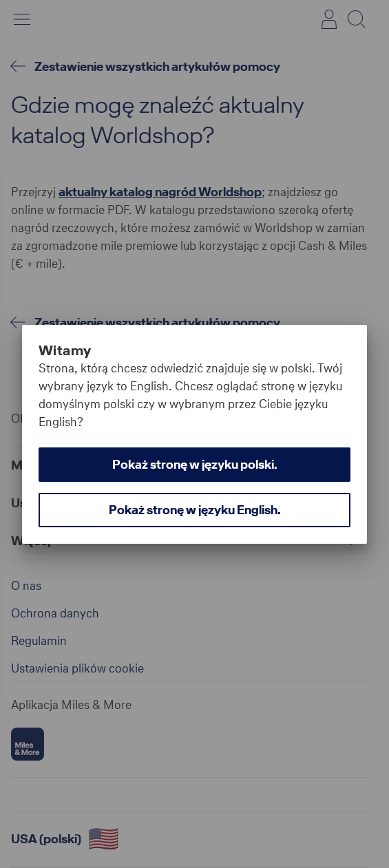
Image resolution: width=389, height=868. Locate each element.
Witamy (65, 350)
